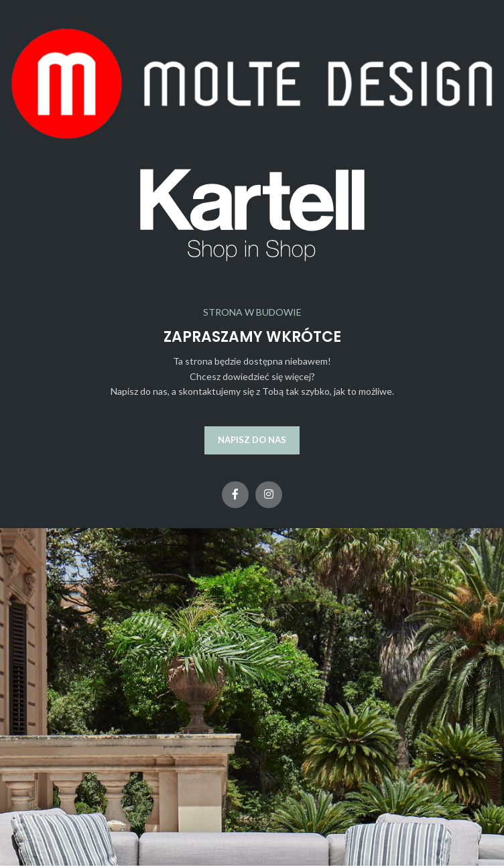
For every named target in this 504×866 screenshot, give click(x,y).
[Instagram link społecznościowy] (269, 495)
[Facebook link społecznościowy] (235, 495)
